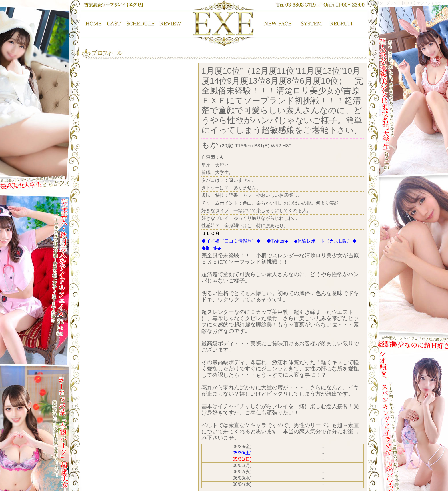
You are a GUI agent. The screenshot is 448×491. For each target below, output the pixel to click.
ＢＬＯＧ (211, 233)
